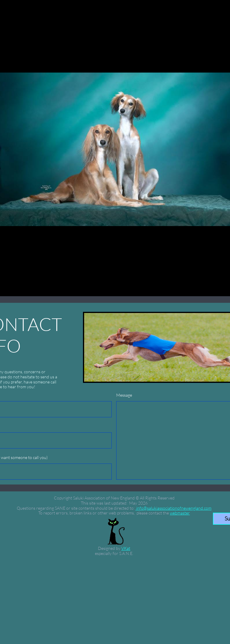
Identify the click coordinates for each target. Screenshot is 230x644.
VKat (126, 548)
